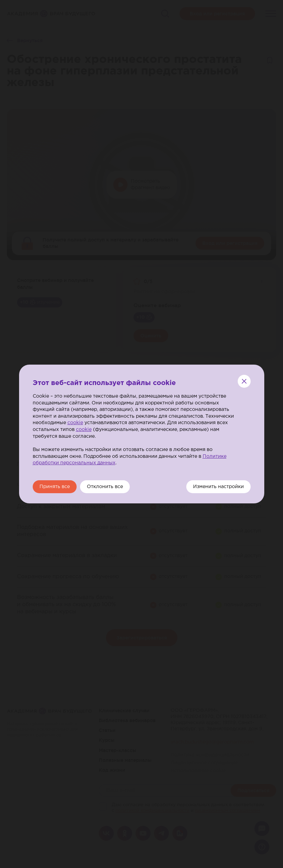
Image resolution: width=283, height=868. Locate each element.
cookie (75, 423)
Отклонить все (105, 487)
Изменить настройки (218, 487)
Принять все (55, 487)
